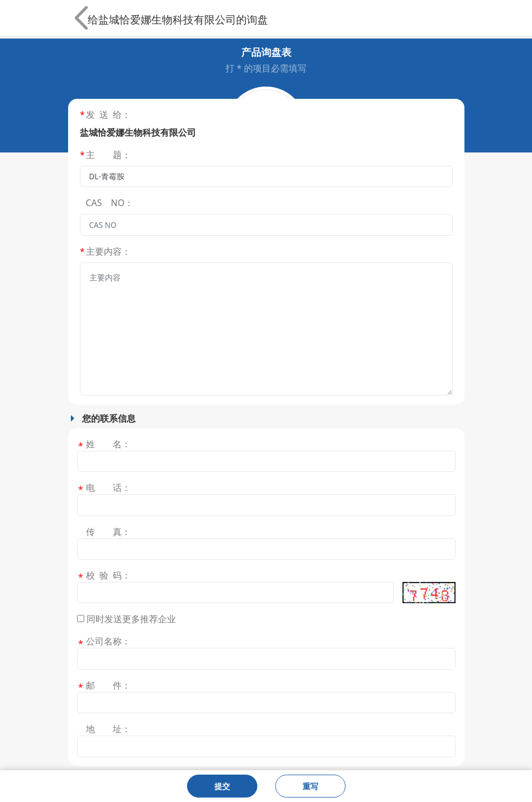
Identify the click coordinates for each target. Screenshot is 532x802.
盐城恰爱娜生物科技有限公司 (167, 19)
